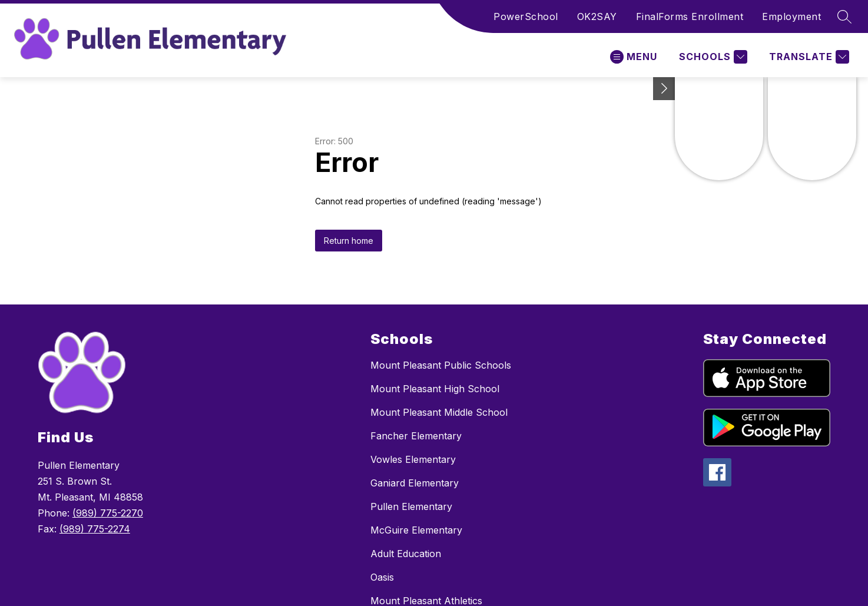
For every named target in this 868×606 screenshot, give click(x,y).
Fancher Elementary (416, 436)
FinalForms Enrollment (690, 16)
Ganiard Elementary (415, 483)
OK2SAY (597, 16)
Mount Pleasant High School (435, 389)
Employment (791, 16)
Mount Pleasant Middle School (439, 412)
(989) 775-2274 (95, 529)
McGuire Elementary (416, 530)
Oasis (382, 577)
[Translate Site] (808, 57)
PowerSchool (526, 16)
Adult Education (406, 554)
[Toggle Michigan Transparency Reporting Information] (664, 89)
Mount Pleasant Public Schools (441, 365)
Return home (349, 241)
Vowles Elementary (413, 459)
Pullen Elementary (411, 506)
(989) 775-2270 (108, 513)
